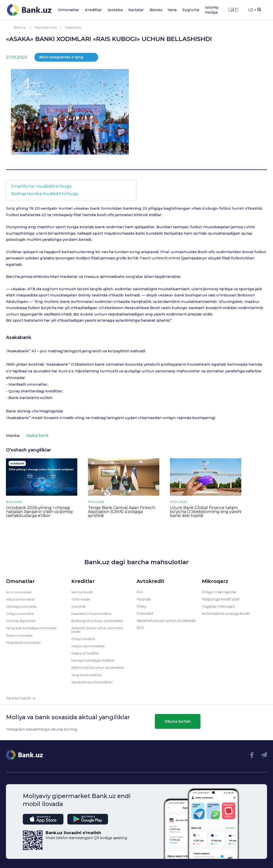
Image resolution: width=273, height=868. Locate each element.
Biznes (156, 10)
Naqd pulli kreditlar (87, 653)
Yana (172, 10)
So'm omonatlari (20, 592)
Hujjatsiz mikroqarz (218, 606)
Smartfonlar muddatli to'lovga (41, 186)
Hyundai (144, 599)
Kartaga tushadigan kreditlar (96, 660)
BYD (140, 628)
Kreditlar (94, 10)
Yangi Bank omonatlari (25, 642)
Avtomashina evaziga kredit (226, 614)
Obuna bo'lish (178, 721)
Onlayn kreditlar (85, 639)
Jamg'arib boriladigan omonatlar (34, 628)
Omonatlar (69, 10)
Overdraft (80, 606)
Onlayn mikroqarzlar (219, 592)
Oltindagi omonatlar (23, 606)
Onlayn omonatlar (21, 614)
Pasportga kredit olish (221, 599)
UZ (252, 10)
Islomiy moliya (212, 10)
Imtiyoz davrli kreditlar (90, 646)
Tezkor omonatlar (21, 635)
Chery (142, 606)
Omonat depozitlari (23, 621)
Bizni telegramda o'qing (61, 57)
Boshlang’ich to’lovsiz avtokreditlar (101, 621)
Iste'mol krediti (84, 592)
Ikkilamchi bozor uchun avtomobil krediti (101, 630)
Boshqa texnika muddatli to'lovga (44, 194)
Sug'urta (191, 10)
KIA (140, 592)
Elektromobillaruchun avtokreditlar (101, 667)
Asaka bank (37, 435)
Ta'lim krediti (82, 599)
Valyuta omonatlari (22, 599)
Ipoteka (115, 10)
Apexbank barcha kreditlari (94, 682)
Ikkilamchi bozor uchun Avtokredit (166, 621)
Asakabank (19, 337)
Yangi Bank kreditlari (89, 674)
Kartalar (136, 10)
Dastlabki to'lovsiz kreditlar (94, 614)
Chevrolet (145, 614)
